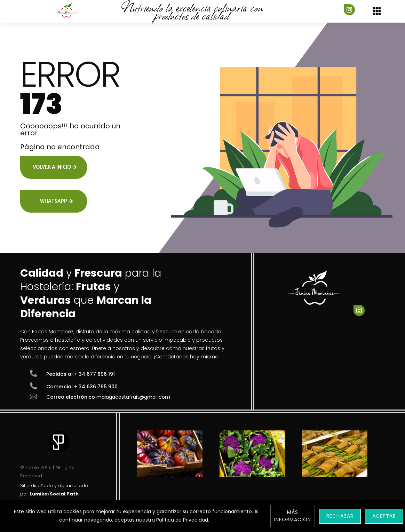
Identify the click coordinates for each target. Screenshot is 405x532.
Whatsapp (54, 201)
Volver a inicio (52, 167)
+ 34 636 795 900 (96, 387)
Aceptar (384, 516)
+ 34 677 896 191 (94, 374)
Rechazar (340, 516)
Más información (293, 516)
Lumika (39, 494)
